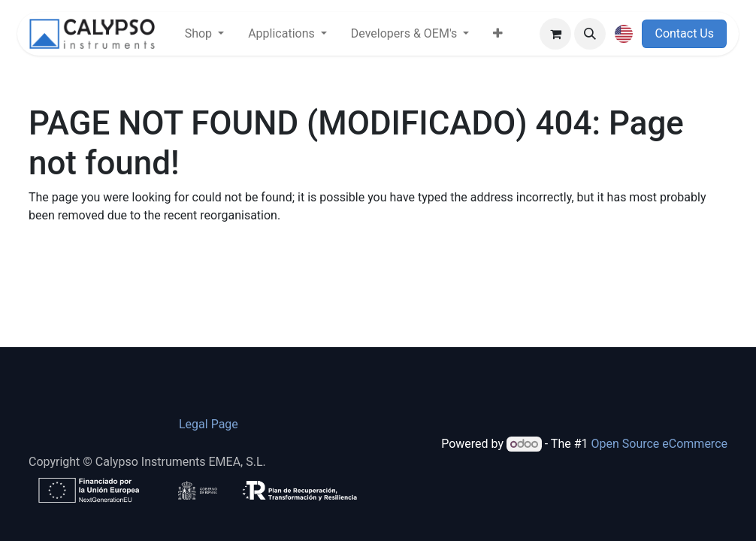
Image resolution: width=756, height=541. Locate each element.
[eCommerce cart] (555, 34)
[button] (590, 34)
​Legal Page (209, 424)
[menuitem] (204, 34)
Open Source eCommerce (659, 444)
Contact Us (684, 33)
